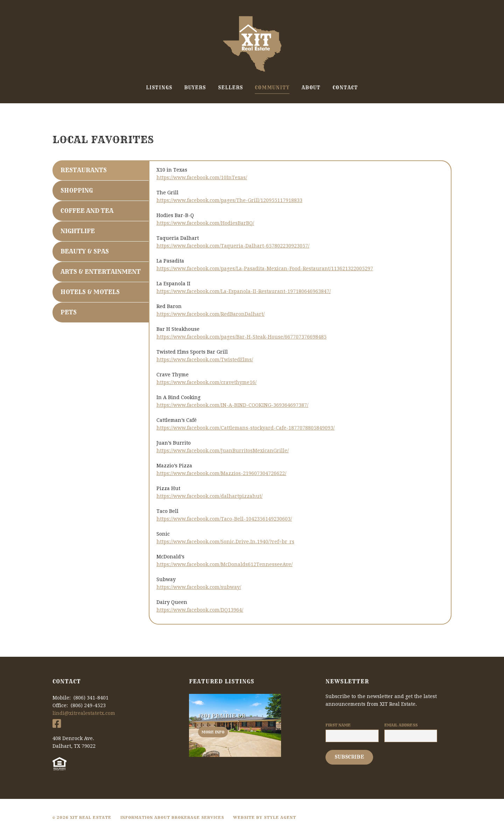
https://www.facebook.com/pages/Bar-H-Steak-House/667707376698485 (241, 337)
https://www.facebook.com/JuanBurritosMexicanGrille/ (223, 451)
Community (272, 88)
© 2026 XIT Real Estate (82, 817)
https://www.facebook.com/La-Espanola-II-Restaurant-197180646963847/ (244, 291)
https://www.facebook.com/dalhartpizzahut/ (209, 496)
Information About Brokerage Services (172, 817)
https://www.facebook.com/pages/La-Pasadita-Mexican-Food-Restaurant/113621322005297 (265, 269)
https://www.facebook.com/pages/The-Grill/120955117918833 (229, 200)
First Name (338, 725)
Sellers (230, 88)
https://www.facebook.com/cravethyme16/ (206, 382)
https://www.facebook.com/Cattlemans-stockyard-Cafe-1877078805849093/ (246, 428)
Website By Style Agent (265, 817)
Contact (345, 88)
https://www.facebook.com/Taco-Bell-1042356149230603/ (224, 519)
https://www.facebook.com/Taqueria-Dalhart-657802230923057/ (233, 246)
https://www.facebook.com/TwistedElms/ (205, 360)
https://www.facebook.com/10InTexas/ (202, 177)
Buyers (195, 88)
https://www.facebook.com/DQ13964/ (200, 610)
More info (213, 732)
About (311, 88)
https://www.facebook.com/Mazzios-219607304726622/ (221, 473)
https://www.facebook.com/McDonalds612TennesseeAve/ (225, 564)
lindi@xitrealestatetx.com (84, 713)
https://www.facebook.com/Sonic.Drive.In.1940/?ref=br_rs (225, 542)
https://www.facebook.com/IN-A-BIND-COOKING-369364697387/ (232, 405)
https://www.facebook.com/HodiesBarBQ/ (205, 223)
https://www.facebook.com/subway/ (199, 587)
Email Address (401, 725)
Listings (159, 88)
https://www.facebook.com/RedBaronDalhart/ (211, 314)
